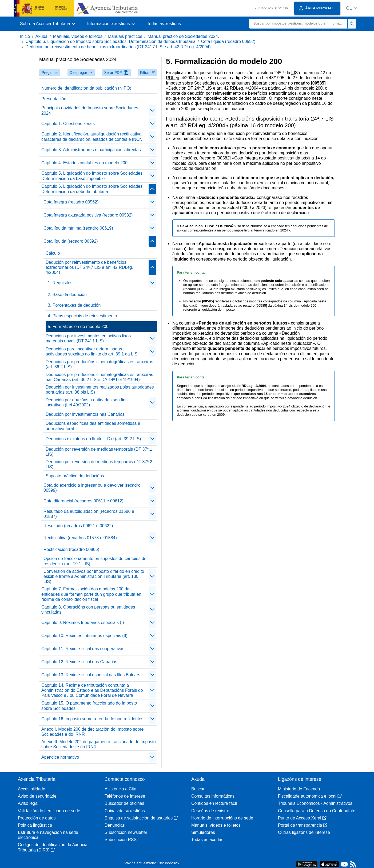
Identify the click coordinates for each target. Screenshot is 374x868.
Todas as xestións (164, 24)
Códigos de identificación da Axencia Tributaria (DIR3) (53, 847)
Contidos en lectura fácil (214, 803)
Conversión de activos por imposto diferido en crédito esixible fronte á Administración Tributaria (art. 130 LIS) (94, 576)
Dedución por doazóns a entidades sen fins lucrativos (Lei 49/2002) (87, 402)
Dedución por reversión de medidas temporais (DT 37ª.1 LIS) (99, 452)
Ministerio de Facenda (299, 789)
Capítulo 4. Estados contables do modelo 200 (84, 163)
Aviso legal (28, 803)
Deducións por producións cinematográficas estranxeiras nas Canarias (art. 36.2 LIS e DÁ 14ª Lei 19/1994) (99, 377)
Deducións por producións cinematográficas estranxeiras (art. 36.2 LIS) (99, 364)
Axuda (41, 36)
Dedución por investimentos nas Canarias (85, 414)
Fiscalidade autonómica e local (310, 796)
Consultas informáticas (213, 796)
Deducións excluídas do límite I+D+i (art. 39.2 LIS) (93, 439)
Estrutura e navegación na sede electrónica (48, 835)
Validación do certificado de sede (49, 811)
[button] (351, 8)
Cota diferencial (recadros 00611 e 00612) (83, 501)
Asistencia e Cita (120, 789)
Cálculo (53, 253)
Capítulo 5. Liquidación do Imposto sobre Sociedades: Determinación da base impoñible (92, 176)
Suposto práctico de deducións (75, 476)
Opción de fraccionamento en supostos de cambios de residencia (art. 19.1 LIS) (95, 561)
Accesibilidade (31, 789)
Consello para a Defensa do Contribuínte (317, 811)
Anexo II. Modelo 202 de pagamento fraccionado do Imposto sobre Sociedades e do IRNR (99, 744)
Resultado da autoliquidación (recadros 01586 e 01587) (89, 514)
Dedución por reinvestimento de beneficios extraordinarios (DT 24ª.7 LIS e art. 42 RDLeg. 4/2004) (118, 47)
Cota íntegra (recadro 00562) (71, 202)
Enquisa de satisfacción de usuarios (141, 818)
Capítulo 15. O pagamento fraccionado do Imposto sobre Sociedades (89, 706)
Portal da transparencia (303, 825)
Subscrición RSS (121, 840)
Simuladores (203, 832)
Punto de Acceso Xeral (302, 818)
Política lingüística (35, 825)
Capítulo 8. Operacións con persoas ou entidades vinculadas (88, 610)
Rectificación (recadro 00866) (71, 549)
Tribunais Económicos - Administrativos (315, 803)
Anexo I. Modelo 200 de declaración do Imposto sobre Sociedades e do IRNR (92, 732)
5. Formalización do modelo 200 (78, 327)
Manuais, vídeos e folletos (78, 36)
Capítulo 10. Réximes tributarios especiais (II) (84, 636)
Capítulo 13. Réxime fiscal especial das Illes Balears (91, 675)
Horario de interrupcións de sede (222, 818)
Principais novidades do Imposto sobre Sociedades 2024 (90, 110)
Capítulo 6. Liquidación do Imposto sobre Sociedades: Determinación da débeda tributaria (110, 41)
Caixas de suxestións (125, 811)
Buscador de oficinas (124, 803)
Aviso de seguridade (37, 796)
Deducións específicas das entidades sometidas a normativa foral (93, 426)
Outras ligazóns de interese (304, 832)
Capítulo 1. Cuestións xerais (68, 124)
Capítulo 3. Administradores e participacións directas (91, 150)
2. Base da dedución (67, 295)
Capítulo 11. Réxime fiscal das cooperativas (83, 649)
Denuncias (115, 825)
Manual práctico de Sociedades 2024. (184, 36)
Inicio (25, 36)
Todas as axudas (207, 840)
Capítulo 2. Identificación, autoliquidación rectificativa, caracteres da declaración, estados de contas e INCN (92, 137)
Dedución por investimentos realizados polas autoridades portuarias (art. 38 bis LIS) (100, 390)
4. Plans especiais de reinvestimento (82, 316)
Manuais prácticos (125, 36)
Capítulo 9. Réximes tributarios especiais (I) (83, 623)
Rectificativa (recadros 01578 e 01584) (80, 538)
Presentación (54, 99)
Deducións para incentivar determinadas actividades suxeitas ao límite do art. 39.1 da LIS (91, 351)
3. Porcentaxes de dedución (74, 305)
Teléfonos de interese (125, 796)
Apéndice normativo (60, 757)
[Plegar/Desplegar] (152, 111)
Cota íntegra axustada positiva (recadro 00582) (88, 215)
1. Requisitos (60, 283)
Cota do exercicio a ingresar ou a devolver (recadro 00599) (92, 488)
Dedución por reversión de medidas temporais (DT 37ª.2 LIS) (99, 464)
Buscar (198, 789)
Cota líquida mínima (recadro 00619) (78, 228)
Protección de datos (37, 818)
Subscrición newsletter (126, 832)
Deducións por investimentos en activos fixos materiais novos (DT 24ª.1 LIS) (88, 338)
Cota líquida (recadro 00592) (228, 41)
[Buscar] (298, 24)
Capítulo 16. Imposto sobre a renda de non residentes (92, 719)
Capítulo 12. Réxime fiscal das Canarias (79, 662)
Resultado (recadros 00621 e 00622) (78, 526)
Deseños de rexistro (210, 811)
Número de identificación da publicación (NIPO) (86, 88)
